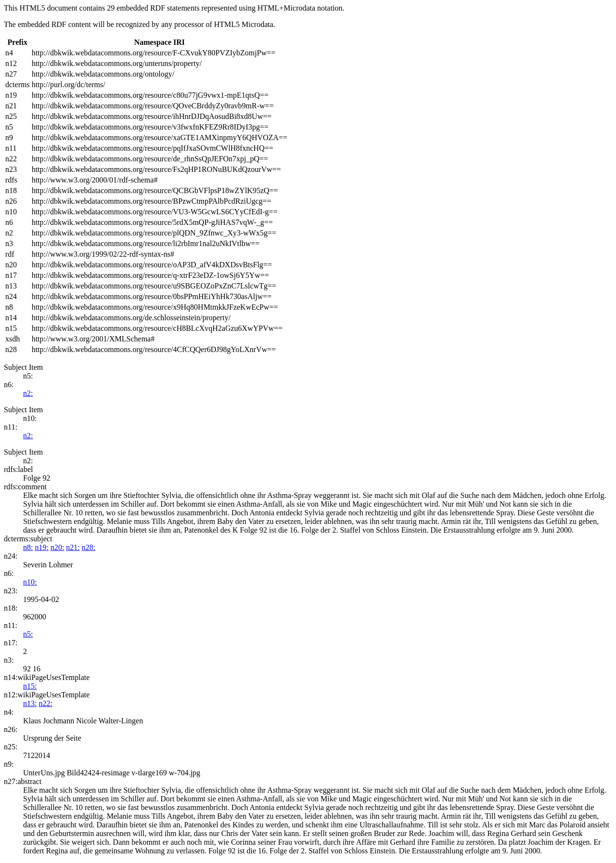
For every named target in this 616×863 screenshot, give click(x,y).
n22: (45, 703)
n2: (28, 393)
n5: (28, 634)
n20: (57, 547)
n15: (30, 686)
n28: (89, 547)
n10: (30, 582)
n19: (41, 547)
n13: (30, 703)
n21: (73, 547)
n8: (28, 547)
